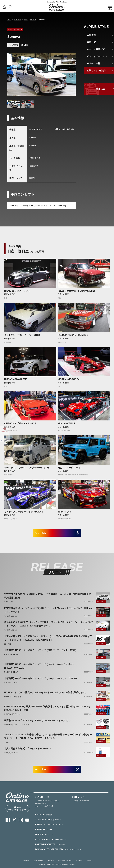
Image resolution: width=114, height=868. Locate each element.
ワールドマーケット (13, 699)
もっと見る (45, 534)
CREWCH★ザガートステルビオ (20, 423)
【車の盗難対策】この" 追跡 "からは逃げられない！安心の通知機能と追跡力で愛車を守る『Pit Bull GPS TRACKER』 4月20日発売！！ (48, 640)
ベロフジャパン (11, 755)
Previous (12, 76)
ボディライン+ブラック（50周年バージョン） (27, 468)
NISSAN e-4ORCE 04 (69, 379)
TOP (9, 20)
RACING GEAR (11, 657)
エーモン (8, 646)
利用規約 (79, 865)
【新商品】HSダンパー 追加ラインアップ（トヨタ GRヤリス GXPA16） (42, 681)
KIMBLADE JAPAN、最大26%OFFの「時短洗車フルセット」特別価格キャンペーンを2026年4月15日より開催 (47, 711)
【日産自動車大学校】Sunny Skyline (76, 291)
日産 (26, 20)
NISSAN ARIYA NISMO (16, 379)
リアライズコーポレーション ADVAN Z (24, 512)
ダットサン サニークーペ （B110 (22, 335)
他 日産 (33, 20)
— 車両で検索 (41, 808)
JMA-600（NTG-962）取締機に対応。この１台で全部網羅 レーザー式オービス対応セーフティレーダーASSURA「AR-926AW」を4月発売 (48, 739)
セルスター (9, 745)
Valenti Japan (10, 618)
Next (71, 76)
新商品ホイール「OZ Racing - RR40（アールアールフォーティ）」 (38, 723)
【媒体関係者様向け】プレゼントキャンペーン (27, 751)
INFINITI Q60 (64, 512)
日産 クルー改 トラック (70, 468)
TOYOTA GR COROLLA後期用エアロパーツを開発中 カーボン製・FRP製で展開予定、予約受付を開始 (49, 598)
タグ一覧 (26, 865)
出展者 (89, 865)
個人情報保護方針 (65, 865)
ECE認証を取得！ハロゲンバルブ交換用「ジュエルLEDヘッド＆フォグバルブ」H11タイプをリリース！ (48, 612)
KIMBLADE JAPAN (13, 716)
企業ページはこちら (62, 129)
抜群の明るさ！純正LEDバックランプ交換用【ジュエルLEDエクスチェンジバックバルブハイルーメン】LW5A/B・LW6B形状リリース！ (48, 626)
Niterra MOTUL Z (67, 423)
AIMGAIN (8, 604)
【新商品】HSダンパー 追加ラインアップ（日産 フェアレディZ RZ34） (41, 653)
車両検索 (17, 20)
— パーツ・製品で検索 (44, 811)
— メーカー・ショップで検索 (47, 805)
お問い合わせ (38, 865)
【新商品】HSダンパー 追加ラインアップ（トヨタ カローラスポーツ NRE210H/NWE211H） (40, 668)
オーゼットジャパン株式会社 (17, 727)
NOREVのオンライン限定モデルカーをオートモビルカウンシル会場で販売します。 (46, 695)
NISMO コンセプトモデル (17, 291)
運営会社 (51, 865)
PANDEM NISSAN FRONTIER (73, 335)
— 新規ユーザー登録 (80, 805)
